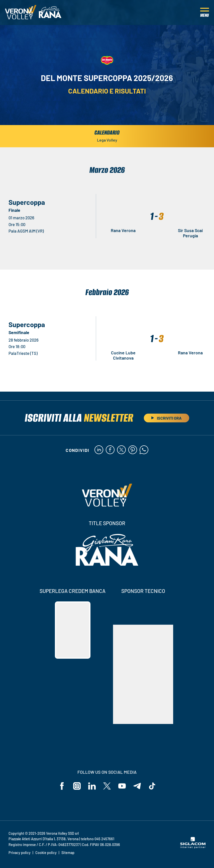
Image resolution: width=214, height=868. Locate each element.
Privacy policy (20, 853)
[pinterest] (133, 450)
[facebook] (110, 450)
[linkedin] (99, 450)
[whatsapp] (144, 450)
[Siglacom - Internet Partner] (193, 847)
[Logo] (21, 13)
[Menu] (205, 13)
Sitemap (68, 853)
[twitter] (121, 450)
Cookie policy (46, 853)
